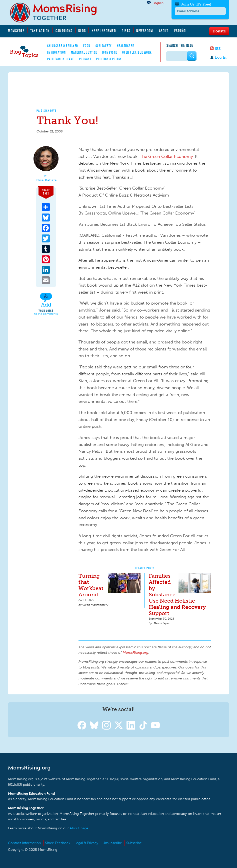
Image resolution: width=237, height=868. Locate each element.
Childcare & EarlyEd (63, 46)
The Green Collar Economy (166, 156)
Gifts (126, 31)
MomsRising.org (57, 12)
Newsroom (145, 31)
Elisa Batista (46, 180)
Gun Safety (104, 46)
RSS (218, 49)
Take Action (40, 31)
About (164, 31)
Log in (221, 57)
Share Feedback (58, 843)
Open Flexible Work (137, 52)
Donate (219, 31)
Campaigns (64, 31)
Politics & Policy (109, 59)
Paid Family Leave (61, 59)
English (158, 3)
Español (181, 31)
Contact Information (24, 843)
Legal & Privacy (86, 843)
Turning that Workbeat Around (91, 585)
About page (79, 828)
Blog (82, 31)
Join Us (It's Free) (196, 4)
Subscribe (134, 843)
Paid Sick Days (46, 111)
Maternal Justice (84, 52)
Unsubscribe (112, 843)
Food (87, 46)
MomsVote (16, 31)
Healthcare (126, 46)
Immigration (57, 52)
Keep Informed (104, 31)
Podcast (85, 59)
